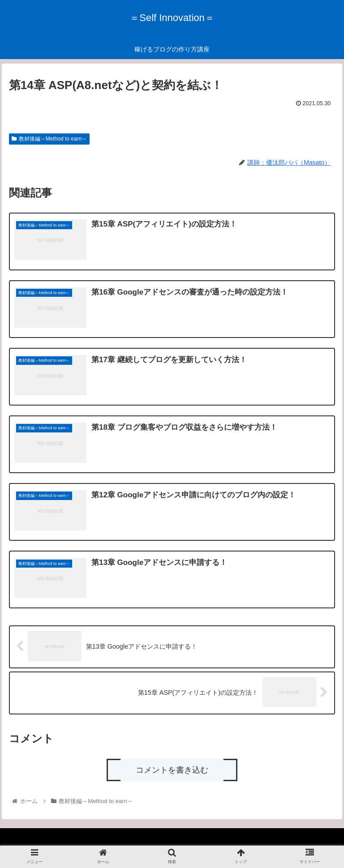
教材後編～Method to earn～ (49, 139)
